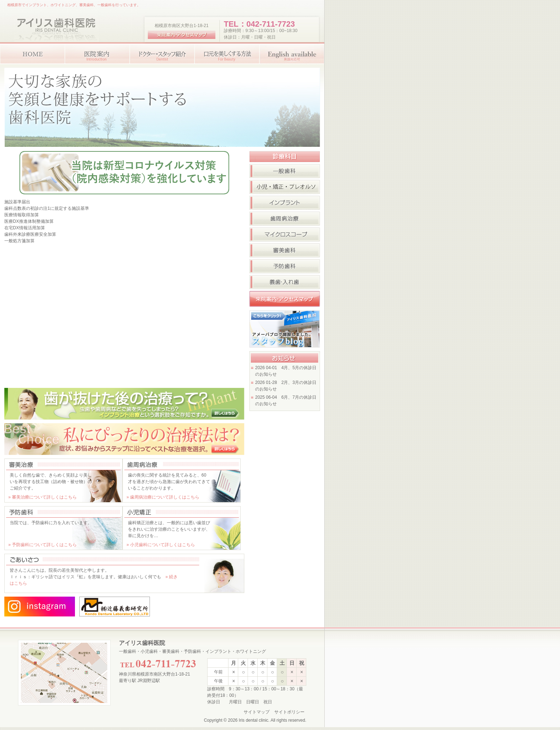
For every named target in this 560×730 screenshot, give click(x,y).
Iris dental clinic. (254, 720)
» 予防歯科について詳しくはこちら (43, 545)
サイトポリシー (289, 712)
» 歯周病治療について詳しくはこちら (163, 497)
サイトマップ (257, 712)
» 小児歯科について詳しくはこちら (161, 545)
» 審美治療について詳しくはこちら (43, 497)
